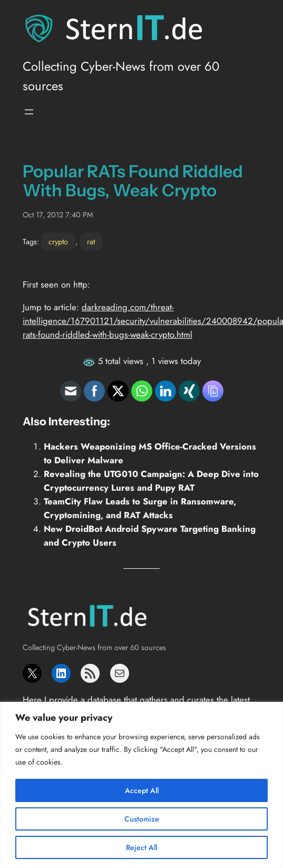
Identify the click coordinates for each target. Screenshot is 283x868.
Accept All (142, 790)
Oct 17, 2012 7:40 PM (58, 215)
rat (91, 242)
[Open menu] (29, 112)
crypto (58, 242)
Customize (142, 819)
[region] (142, 785)
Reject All (142, 847)
